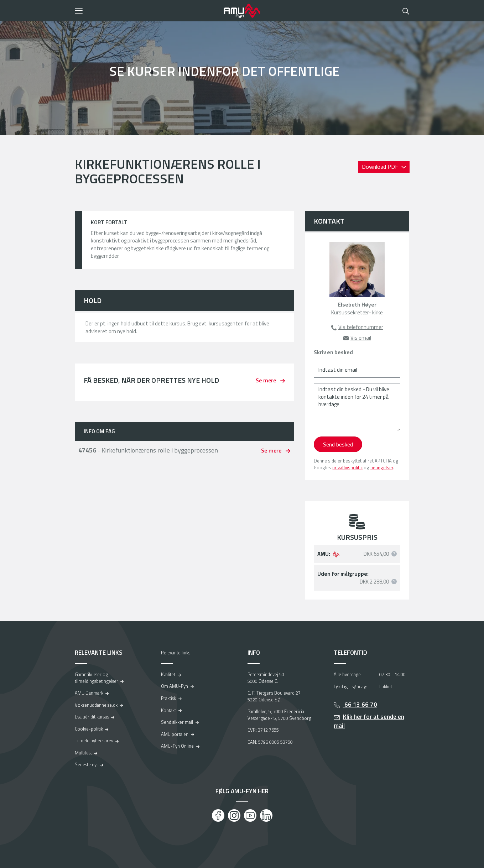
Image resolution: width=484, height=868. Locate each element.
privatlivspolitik (347, 467)
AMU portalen (175, 734)
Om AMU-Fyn (175, 686)
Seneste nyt (86, 764)
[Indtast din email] (357, 370)
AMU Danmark (89, 693)
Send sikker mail (177, 722)
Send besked (338, 444)
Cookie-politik (89, 729)
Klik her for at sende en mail (369, 721)
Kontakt (168, 710)
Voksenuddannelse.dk (96, 705)
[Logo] (242, 11)
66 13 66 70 (360, 705)
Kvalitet (168, 674)
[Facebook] (218, 815)
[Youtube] (250, 815)
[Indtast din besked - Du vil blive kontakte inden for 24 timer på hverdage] (357, 407)
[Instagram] (234, 815)
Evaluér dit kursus (92, 717)
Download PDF (381, 167)
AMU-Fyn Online (177, 746)
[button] (147, 11)
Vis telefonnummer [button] (361, 327)
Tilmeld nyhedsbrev (94, 741)
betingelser (382, 467)
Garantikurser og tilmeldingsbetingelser (97, 678)
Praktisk (168, 698)
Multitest (83, 753)
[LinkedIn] (266, 815)
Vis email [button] (361, 338)
